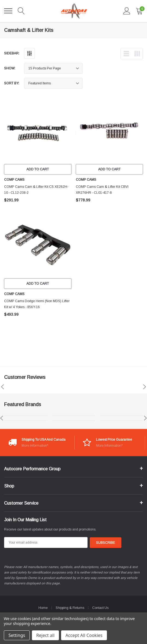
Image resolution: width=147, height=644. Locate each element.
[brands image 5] (121, 416)
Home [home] (43, 608)
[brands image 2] (26, 421)
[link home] (74, 11)
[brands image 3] (73, 416)
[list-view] (126, 54)
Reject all (45, 635)
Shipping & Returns (70, 608)
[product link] (38, 131)
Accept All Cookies (84, 635)
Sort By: (12, 83)
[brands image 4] (73, 421)
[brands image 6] (121, 421)
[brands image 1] (26, 416)
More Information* (35, 446)
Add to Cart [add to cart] (38, 169)
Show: (10, 68)
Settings (17, 635)
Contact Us (100, 608)
